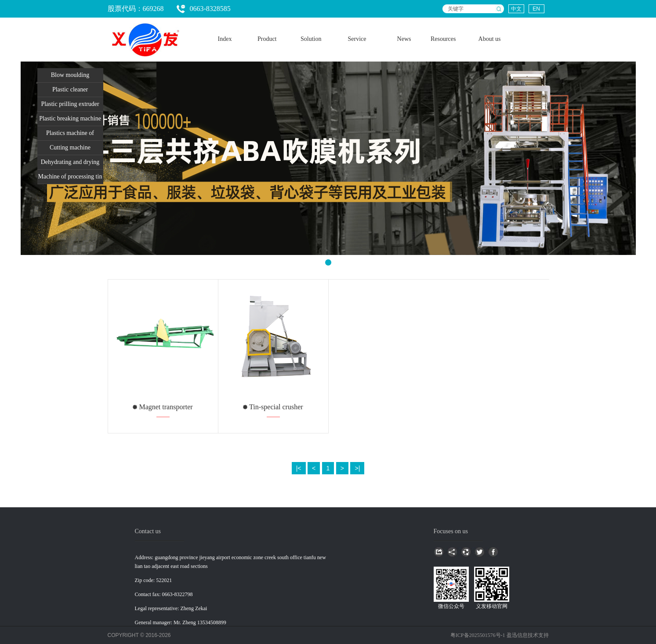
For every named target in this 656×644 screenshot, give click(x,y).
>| (357, 468)
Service (357, 39)
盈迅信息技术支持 (528, 635)
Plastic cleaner (70, 89)
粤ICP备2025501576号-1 (478, 635)
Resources (443, 39)
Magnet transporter (165, 407)
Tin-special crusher (275, 407)
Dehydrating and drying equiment (70, 164)
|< (299, 468)
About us (490, 39)
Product (267, 39)
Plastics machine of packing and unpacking (70, 135)
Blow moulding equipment (70, 77)
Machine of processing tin (70, 176)
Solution (311, 39)
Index (225, 39)
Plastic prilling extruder (70, 104)
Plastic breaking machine (70, 118)
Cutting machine (70, 147)
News (404, 39)
